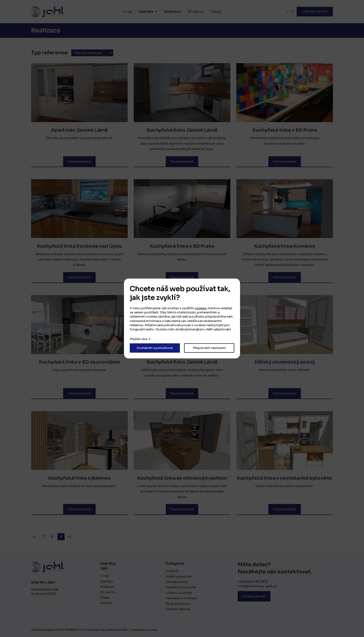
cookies (201, 308)
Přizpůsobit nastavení (209, 348)
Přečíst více (139, 339)
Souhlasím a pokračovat (155, 348)
